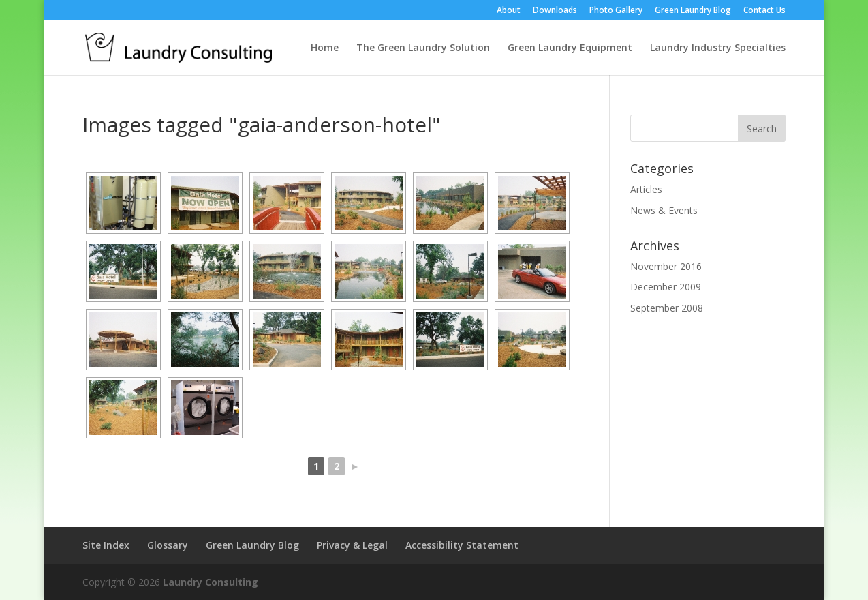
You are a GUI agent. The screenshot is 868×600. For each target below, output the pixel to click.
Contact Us (764, 11)
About (509, 11)
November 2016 (666, 266)
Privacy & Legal (352, 545)
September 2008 (667, 308)
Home (325, 48)
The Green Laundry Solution (423, 48)
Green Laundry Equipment (570, 48)
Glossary (168, 545)
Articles (646, 189)
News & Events (664, 210)
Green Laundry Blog (693, 11)
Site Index (106, 545)
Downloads (555, 11)
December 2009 (666, 287)
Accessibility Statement (462, 545)
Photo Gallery (616, 11)
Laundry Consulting (211, 582)
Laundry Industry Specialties (718, 48)
